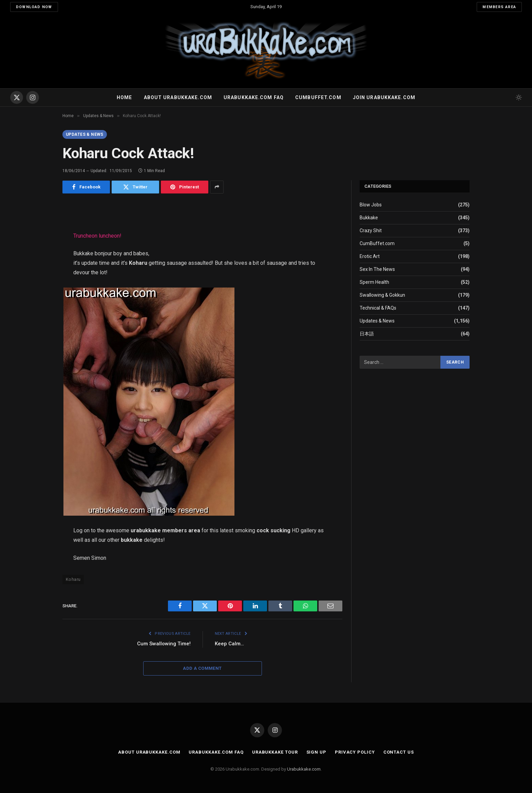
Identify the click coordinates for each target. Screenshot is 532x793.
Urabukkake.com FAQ (254, 97)
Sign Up (316, 752)
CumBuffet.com (377, 243)
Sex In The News (377, 269)
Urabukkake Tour (275, 752)
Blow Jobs (371, 205)
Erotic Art (370, 256)
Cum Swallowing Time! (164, 644)
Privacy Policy (355, 752)
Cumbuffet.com (318, 97)
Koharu (73, 579)
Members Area (499, 7)
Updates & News (85, 134)
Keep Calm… (229, 644)
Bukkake (369, 218)
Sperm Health (374, 282)
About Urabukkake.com (178, 97)
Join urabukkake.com (384, 97)
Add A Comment (202, 668)
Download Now (34, 7)
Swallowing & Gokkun (382, 295)
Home (124, 97)
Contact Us (399, 752)
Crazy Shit (371, 230)
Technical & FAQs (378, 308)
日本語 (367, 334)
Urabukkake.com (304, 769)
